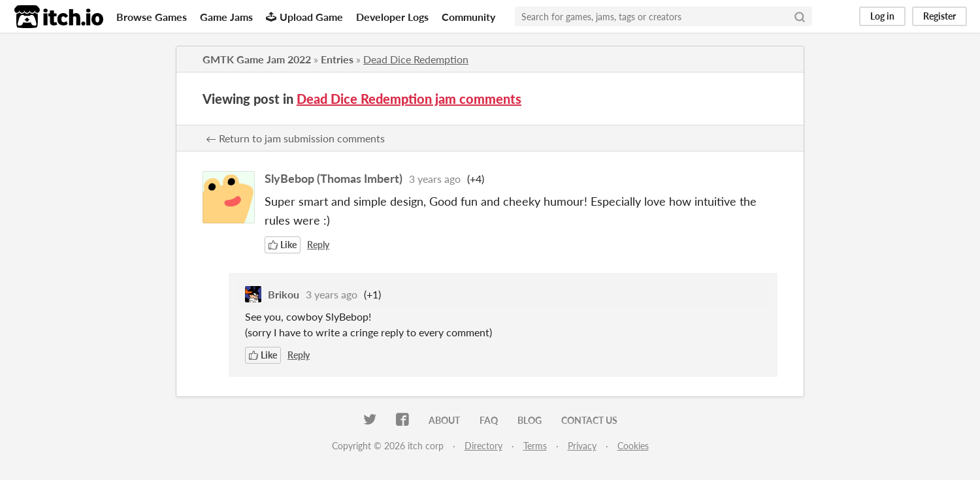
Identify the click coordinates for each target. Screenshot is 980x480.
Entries (337, 59)
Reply (318, 245)
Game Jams (226, 17)
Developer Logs (392, 17)
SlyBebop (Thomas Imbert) (334, 178)
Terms (535, 446)
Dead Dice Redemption (416, 59)
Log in (882, 16)
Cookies (633, 446)
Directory (483, 446)
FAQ (489, 420)
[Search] (800, 16)
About (444, 420)
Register (939, 16)
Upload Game (304, 17)
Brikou (284, 294)
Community (468, 17)
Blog (530, 420)
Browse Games (152, 17)
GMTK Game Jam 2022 (257, 59)
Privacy (582, 446)
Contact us (589, 420)
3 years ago (435, 179)
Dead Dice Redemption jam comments (409, 99)
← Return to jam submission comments (295, 138)
